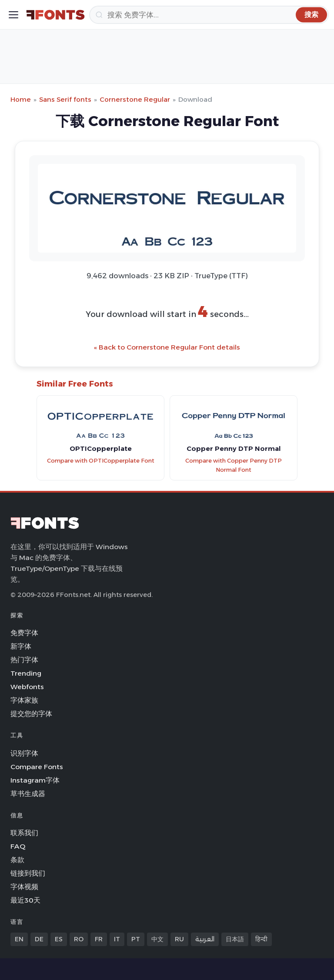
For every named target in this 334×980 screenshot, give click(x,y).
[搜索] (209, 15)
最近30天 (25, 900)
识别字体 (24, 753)
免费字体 (24, 633)
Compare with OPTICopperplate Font (101, 461)
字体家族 (24, 700)
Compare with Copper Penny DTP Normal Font (234, 465)
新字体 (21, 646)
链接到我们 (28, 873)
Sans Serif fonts (65, 99)
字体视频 (24, 887)
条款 (17, 860)
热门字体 (24, 660)
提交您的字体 (31, 714)
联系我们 (24, 833)
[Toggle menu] (13, 15)
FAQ (18, 846)
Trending (26, 673)
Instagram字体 (35, 780)
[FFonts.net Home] (55, 15)
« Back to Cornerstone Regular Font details (167, 347)
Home (21, 99)
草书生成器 (28, 794)
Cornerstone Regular (135, 99)
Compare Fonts (37, 767)
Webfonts (27, 687)
